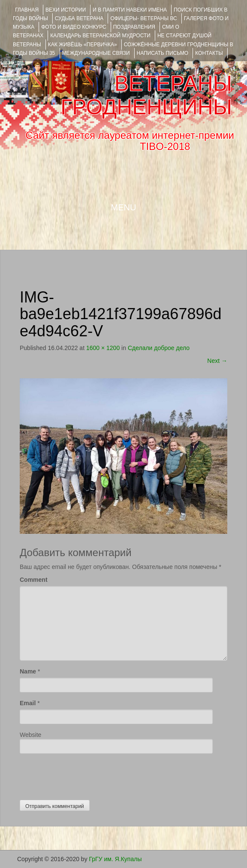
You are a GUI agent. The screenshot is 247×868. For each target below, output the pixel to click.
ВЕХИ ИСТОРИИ (66, 10)
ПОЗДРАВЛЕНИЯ (134, 27)
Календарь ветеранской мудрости (100, 36)
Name (28, 671)
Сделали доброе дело (159, 348)
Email (28, 703)
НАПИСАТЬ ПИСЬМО (163, 53)
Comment (34, 580)
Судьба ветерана (79, 18)
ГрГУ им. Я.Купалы (116, 859)
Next (217, 361)
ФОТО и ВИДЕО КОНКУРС (74, 27)
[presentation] (85, 775)
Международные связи (96, 53)
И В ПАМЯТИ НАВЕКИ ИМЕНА (130, 10)
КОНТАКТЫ (209, 53)
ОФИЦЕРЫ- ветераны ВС (143, 18)
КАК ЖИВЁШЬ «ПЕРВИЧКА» (83, 45)
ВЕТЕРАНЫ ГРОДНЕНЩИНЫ (146, 95)
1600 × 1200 (103, 348)
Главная (27, 10)
